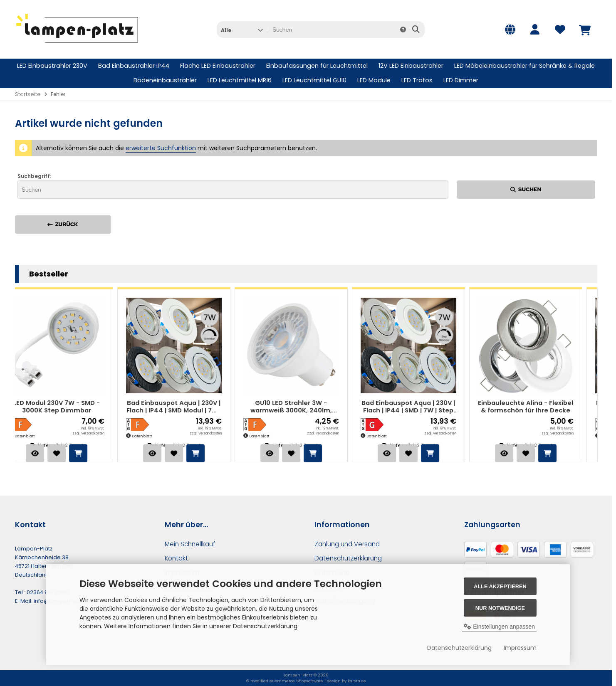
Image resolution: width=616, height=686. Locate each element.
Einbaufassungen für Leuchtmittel (317, 66)
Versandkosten (108, 433)
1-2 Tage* (87, 445)
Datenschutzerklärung (459, 648)
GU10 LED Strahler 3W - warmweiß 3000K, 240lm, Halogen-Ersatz (306, 407)
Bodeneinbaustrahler (165, 80)
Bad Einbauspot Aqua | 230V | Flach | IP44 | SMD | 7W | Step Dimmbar (423, 407)
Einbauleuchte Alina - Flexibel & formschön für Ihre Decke (541, 407)
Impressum (520, 648)
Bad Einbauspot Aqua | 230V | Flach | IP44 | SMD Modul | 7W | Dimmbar (189, 407)
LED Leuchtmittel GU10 (314, 80)
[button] (242, 30)
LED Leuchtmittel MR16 (240, 80)
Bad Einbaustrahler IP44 (134, 66)
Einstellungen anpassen (499, 627)
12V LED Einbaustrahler (411, 66)
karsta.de (357, 681)
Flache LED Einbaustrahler (218, 66)
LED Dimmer (461, 80)
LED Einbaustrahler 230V (52, 66)
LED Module (374, 80)
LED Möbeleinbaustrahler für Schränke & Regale (524, 66)
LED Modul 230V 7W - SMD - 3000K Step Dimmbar (72, 407)
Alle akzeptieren (500, 586)
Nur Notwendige (500, 608)
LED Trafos (417, 80)
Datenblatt (40, 436)
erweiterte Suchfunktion (161, 148)
